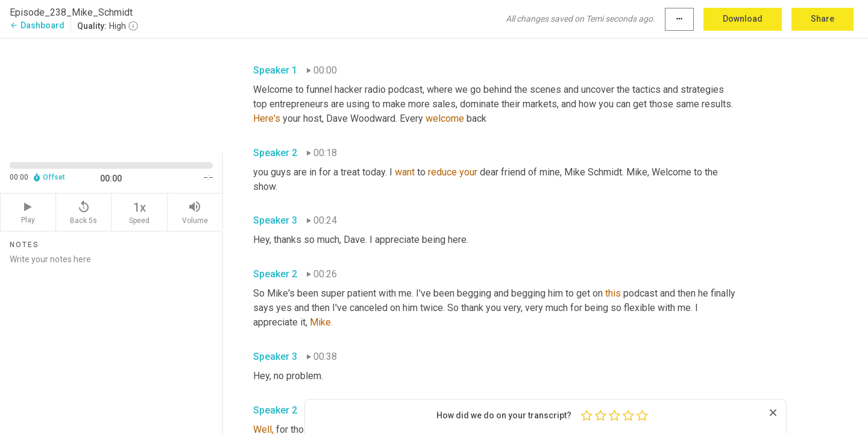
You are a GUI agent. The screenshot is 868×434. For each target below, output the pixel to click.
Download (743, 19)
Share (822, 19)
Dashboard (37, 25)
